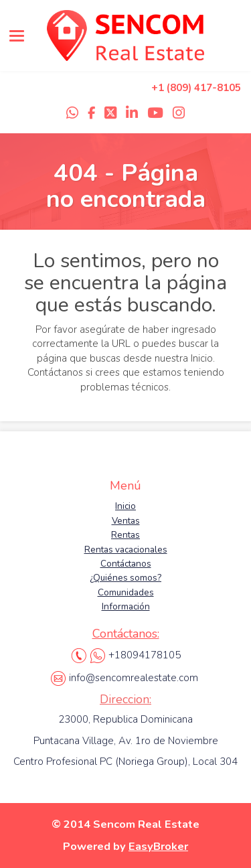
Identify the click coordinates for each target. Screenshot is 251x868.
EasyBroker (158, 846)
